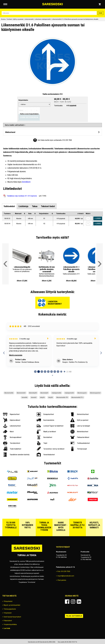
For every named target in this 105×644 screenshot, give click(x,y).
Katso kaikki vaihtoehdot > (15, 125)
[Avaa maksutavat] (52, 132)
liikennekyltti (33, 393)
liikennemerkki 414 (62, 397)
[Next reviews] (101, 353)
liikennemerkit (21, 393)
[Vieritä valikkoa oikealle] (100, 264)
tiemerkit (34, 397)
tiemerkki (25, 397)
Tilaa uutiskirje (74, 616)
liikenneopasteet (95, 393)
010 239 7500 (67, 140)
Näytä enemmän (16, 355)
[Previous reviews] (4, 353)
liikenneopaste (82, 393)
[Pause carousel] (52, 375)
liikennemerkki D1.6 (77, 397)
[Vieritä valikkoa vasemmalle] (5, 264)
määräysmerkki (56, 393)
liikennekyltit (44, 393)
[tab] (9, 206)
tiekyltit (51, 397)
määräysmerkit (69, 393)
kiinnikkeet (26, 182)
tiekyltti (42, 397)
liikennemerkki (9, 393)
